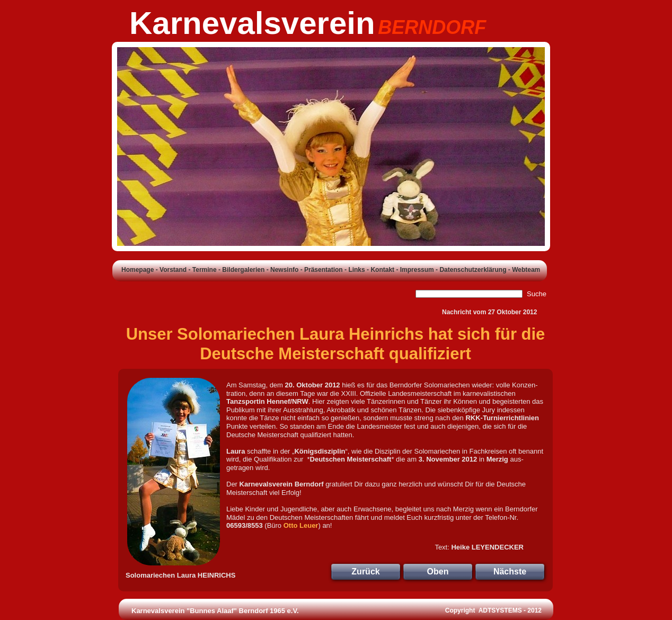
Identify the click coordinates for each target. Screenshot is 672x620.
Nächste (510, 572)
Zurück (365, 572)
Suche (537, 294)
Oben (438, 572)
